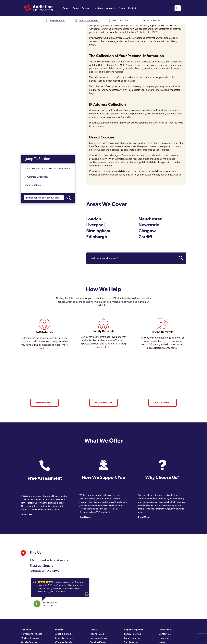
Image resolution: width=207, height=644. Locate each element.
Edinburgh (97, 237)
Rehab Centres (29, 643)
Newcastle (149, 225)
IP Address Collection (36, 177)
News (122, 8)
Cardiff (145, 237)
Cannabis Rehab (64, 638)
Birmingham (98, 231)
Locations (98, 8)
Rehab (66, 8)
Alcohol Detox (97, 634)
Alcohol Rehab (63, 634)
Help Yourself (44, 403)
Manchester (150, 219)
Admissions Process (31, 634)
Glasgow (147, 231)
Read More (26, 515)
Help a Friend (163, 403)
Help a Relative (103, 403)
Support (86, 8)
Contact (132, 8)
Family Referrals (133, 634)
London (94, 219)
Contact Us (165, 634)
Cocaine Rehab (64, 643)
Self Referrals (131, 643)
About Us (111, 8)
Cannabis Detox (98, 638)
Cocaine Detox (98, 643)
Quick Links (165, 630)
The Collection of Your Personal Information (48, 169)
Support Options (134, 630)
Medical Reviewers (31, 638)
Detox (76, 8)
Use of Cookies (32, 185)
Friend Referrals (133, 638)
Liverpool (95, 225)
